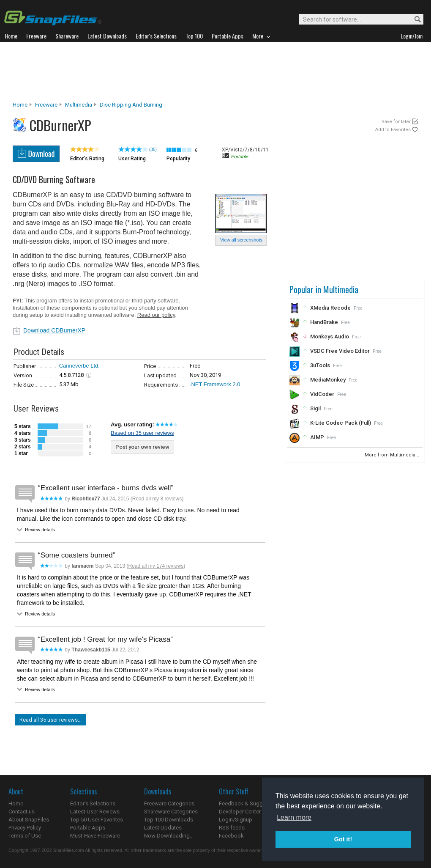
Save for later (396, 122)
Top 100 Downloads (169, 820)
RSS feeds (232, 828)
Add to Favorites (393, 130)
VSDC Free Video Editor (340, 351)
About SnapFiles (29, 820)
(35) (153, 150)
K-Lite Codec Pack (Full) (341, 423)
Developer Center (240, 812)
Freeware (46, 105)
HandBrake (324, 322)
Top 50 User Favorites (97, 820)
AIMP (317, 437)
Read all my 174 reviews (156, 566)
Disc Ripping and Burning (131, 105)
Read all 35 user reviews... (50, 720)
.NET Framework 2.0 (215, 384)
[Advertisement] (215, 71)
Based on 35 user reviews (142, 433)
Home (20, 105)
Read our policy (156, 315)
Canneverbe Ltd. (79, 366)
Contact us (22, 812)
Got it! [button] (343, 839)
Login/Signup (236, 820)
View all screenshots (241, 240)
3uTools (320, 365)
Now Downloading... (169, 836)
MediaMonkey (328, 380)
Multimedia (79, 105)
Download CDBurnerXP (54, 330)
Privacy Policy (25, 828)
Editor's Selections (93, 803)
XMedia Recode (330, 308)
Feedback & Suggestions (250, 803)
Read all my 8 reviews (157, 499)
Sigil (315, 408)
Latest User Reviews (95, 812)
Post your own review (142, 447)
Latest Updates (163, 828)
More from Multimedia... (393, 455)
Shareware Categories (171, 812)
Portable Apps (88, 828)
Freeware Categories (169, 803)
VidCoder (322, 394)
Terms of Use (25, 836)
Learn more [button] (294, 817)
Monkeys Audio (330, 336)
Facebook (231, 836)
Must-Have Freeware (95, 836)
